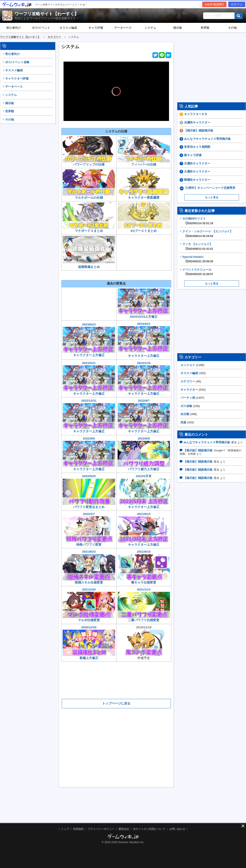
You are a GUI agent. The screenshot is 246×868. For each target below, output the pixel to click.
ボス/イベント (41, 28)
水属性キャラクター (197, 163)
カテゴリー (188, 381)
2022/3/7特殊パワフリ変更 (89, 529)
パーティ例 (188, 398)
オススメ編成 (68, 28)
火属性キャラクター (197, 171)
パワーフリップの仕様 (89, 165)
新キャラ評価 (193, 155)
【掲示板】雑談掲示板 (199, 130)
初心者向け (14, 28)
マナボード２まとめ (89, 231)
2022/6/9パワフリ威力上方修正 (144, 454)
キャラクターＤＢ (196, 114)
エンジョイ (188, 365)
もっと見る (212, 197)
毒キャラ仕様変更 (144, 583)
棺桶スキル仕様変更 (89, 583)
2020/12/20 (89, 641)
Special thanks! (198, 259)
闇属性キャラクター (197, 180)
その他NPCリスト (198, 221)
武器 (183, 422)
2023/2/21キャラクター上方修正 (89, 378)
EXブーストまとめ (144, 231)
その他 (10, 120)
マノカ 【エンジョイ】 (198, 246)
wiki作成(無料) (214, 4)
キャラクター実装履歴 (144, 184)
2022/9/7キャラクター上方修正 (144, 416)
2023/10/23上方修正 (144, 304)
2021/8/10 (144, 565)
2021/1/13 (144, 603)
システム (150, 28)
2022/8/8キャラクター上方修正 (89, 454)
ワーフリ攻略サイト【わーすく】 (47, 14)
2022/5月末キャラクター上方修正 (144, 491)
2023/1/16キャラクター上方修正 (144, 378)
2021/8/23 (89, 565)
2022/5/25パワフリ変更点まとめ (89, 491)
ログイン (237, 4)
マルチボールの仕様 (89, 198)
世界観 (205, 28)
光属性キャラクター (197, 122)
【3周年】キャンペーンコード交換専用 (210, 188)
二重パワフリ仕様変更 (144, 620)
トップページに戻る (116, 703)
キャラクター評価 (17, 79)
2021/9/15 (144, 527)
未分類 (185, 414)
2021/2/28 (89, 603)
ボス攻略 (186, 406)
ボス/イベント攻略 (17, 62)
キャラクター (189, 390)
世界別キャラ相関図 (197, 147)
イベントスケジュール (198, 272)
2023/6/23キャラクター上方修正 (89, 340)
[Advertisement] (28, 194)
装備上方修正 (89, 658)
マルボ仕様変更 (89, 620)
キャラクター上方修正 (144, 545)
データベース (123, 28)
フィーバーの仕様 (144, 165)
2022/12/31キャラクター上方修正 (89, 416)
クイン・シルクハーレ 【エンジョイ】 (208, 234)
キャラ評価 (96, 28)
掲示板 (178, 28)
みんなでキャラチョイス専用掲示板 (207, 139)
